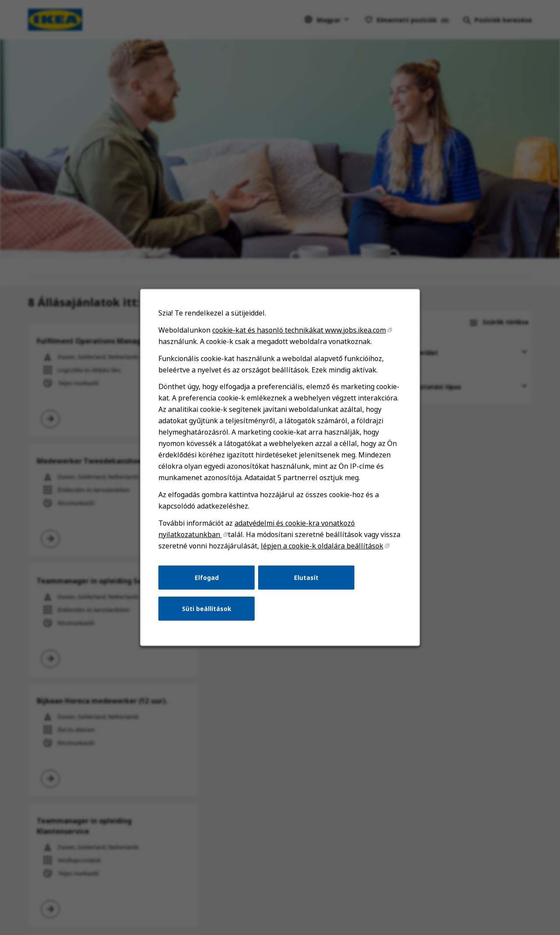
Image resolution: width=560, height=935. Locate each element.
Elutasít (306, 577)
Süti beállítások (207, 609)
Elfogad (207, 577)
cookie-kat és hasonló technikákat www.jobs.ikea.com (299, 330)
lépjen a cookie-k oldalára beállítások (322, 546)
